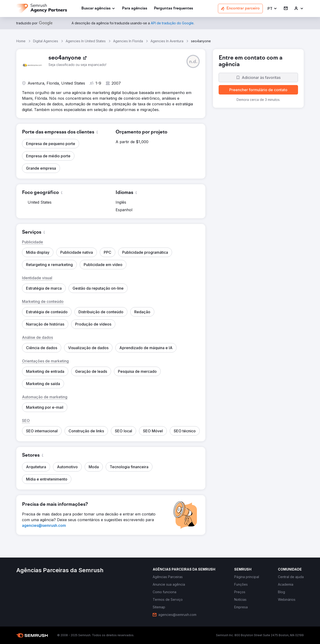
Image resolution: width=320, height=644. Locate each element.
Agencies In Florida (128, 41)
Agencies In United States (86, 41)
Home (21, 41)
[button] (272, 9)
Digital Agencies (46, 41)
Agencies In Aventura (167, 41)
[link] (135, 9)
